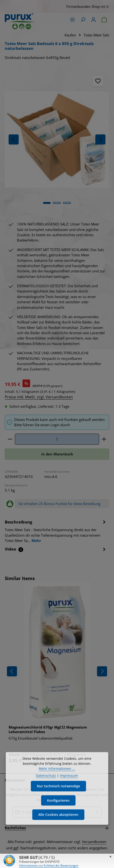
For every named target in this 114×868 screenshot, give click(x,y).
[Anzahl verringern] (10, 439)
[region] (57, 6)
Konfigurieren (58, 816)
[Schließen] (107, 6)
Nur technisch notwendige (58, 801)
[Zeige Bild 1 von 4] (47, 203)
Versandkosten (94, 842)
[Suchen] (83, 20)
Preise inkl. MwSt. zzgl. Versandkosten (39, 397)
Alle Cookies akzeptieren (58, 830)
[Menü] (72, 20)
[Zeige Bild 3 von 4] (67, 203)
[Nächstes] (100, 139)
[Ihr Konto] (93, 20)
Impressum (69, 790)
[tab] (56, 532)
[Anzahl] (57, 439)
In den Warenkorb (57, 454)
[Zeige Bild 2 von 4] (57, 203)
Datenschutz (46, 790)
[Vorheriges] (14, 139)
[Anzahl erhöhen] (104, 439)
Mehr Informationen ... (57, 784)
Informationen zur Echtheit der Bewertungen (49, 865)
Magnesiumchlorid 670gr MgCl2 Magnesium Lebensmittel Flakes (48, 730)
